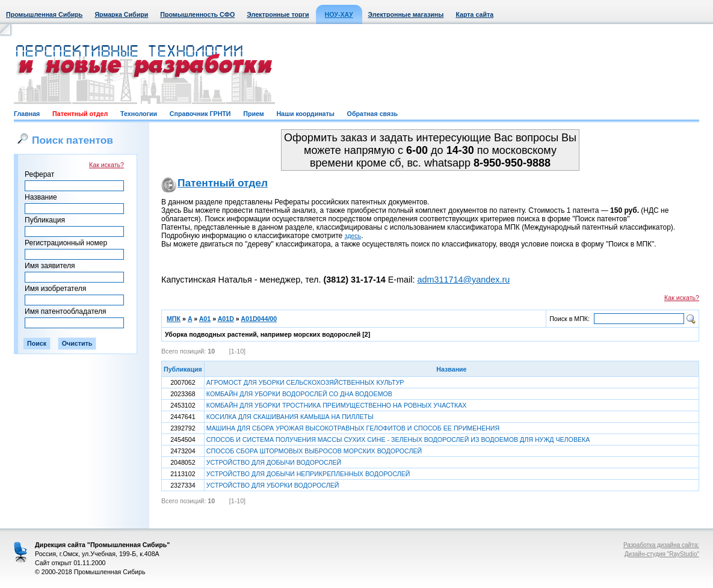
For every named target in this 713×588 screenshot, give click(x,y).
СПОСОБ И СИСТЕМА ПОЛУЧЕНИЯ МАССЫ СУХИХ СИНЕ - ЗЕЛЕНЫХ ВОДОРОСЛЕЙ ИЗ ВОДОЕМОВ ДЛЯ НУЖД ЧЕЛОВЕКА (398, 439)
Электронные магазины (406, 14)
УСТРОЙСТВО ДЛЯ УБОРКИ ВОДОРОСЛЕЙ (273, 485)
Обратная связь (372, 114)
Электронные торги (278, 14)
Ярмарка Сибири (121, 14)
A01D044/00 (259, 319)
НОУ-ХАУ (339, 14)
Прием (253, 114)
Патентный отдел (80, 114)
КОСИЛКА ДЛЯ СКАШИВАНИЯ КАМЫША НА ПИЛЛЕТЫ (290, 417)
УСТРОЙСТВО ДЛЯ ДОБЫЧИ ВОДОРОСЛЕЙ (274, 462)
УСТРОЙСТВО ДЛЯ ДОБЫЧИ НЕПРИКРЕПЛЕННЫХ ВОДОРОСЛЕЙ (308, 474)
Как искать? (106, 165)
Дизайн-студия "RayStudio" (662, 554)
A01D (226, 319)
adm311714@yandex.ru (463, 280)
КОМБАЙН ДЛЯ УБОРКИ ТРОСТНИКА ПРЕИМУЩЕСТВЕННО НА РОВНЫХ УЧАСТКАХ (337, 405)
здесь (353, 236)
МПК (174, 319)
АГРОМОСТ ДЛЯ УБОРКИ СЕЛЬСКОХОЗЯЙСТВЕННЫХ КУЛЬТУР (305, 382)
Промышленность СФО (197, 14)
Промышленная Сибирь (44, 14)
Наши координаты (305, 114)
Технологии (139, 114)
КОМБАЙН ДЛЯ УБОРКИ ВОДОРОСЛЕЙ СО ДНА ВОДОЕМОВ (299, 394)
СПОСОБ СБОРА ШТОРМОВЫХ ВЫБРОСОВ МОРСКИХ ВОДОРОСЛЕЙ (314, 451)
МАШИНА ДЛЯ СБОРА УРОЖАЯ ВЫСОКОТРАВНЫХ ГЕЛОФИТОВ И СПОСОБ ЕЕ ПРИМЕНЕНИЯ (353, 428)
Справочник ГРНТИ (200, 114)
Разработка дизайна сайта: (661, 545)
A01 (205, 319)
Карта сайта (474, 14)
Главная (27, 114)
